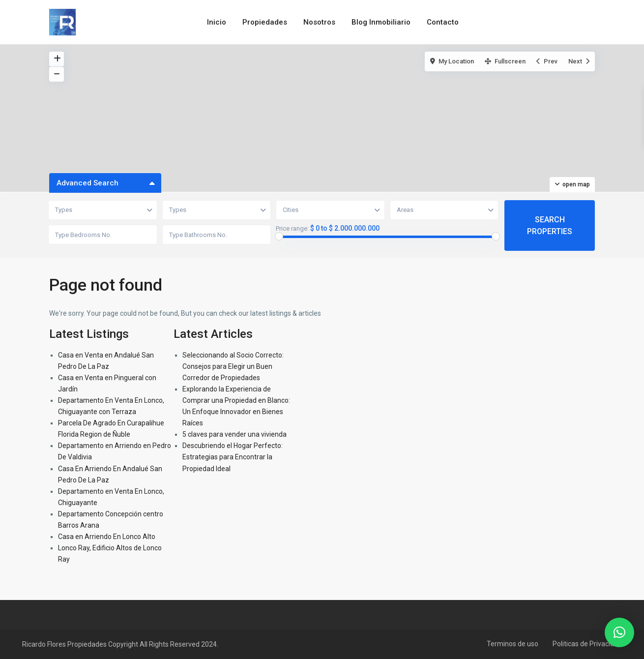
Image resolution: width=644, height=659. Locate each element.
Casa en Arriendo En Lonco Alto (107, 537)
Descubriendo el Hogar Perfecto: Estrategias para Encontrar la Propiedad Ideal (233, 457)
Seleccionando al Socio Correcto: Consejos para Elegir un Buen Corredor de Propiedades (233, 366)
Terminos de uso (512, 644)
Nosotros (319, 22)
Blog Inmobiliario (381, 22)
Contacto (443, 22)
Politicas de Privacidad (587, 644)
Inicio (217, 22)
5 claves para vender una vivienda (234, 434)
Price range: (292, 229)
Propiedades (265, 22)
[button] (619, 632)
